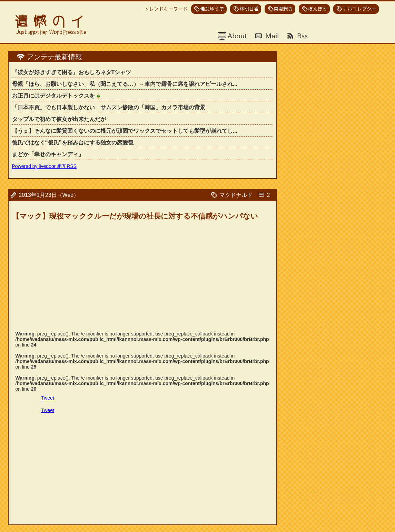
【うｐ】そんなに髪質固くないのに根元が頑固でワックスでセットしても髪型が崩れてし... (125, 131)
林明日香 (249, 9)
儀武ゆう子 (212, 9)
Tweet (48, 398)
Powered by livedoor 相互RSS (45, 166)
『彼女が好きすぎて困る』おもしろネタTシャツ (72, 72)
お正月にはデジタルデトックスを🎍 (57, 96)
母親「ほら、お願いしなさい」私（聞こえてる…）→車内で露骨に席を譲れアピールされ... (125, 84)
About (236, 36)
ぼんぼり (318, 9)
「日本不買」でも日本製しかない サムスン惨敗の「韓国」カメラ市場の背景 (109, 107)
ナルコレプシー (359, 9)
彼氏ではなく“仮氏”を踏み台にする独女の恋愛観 (73, 143)
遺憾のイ (52, 22)
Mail (271, 36)
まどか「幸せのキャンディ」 (48, 154)
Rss (302, 36)
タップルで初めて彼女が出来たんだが (59, 119)
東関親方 (283, 9)
